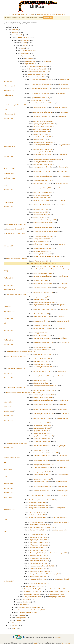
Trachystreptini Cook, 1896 (37, 515)
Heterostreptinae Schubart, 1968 (41, 84)
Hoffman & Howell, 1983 (42, 527)
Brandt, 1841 (41, 333)
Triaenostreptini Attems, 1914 (37, 518)
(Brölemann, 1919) (49, 266)
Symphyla (15, 628)
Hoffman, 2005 (39, 545)
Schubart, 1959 (43, 149)
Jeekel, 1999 (38, 540)
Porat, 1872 (40, 108)
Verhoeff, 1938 (43, 103)
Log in (63, 14)
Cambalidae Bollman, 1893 (58, 589)
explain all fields (48, 18)
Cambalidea (29, 59)
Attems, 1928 (41, 134)
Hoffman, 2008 (39, 525)
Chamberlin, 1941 (42, 117)
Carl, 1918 (42, 472)
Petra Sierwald (65, 643)
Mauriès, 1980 (38, 569)
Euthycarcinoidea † (17, 623)
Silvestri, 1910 (43, 397)
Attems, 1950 (41, 140)
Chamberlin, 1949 (42, 491)
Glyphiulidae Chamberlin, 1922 (33, 592)
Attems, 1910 (41, 364)
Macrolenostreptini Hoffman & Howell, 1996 (42, 500)
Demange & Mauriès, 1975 (45, 232)
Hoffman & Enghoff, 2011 (42, 566)
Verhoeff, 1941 (43, 112)
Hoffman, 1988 (38, 535)
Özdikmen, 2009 (38, 579)
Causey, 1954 (43, 155)
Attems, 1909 (43, 222)
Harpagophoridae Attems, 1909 (37, 74)
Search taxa (16, 14)
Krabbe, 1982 (42, 359)
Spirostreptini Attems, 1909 (39, 100)
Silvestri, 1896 (41, 482)
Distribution (32, 14)
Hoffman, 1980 (44, 124)
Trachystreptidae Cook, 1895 (32, 597)
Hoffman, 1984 (44, 465)
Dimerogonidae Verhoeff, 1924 (33, 589)
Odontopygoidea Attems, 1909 (38, 66)
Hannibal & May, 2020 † (28, 612)
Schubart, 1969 (44, 395)
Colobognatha (25, 40)
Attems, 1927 (42, 418)
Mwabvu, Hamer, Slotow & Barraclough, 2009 (48, 553)
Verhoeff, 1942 (42, 215)
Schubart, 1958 (43, 276)
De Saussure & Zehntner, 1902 (47, 159)
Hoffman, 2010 (39, 542)
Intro (10, 14)
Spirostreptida (26, 56)
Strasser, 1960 (42, 172)
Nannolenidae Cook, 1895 (32, 594)
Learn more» (58, 638)
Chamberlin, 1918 (43, 121)
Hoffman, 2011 (39, 563)
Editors (58, 14)
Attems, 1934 (42, 305)
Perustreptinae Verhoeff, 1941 (40, 93)
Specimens (39, 14)
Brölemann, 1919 (44, 264)
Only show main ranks (30, 23)
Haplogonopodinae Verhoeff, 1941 (42, 79)
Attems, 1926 (16, 294)
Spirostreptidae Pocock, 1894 (36, 77)
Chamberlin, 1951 (42, 198)
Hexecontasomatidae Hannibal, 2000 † (30, 607)
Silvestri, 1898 (42, 273)
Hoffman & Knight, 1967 (45, 220)
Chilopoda (15, 30)
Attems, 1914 (41, 129)
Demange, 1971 (42, 297)
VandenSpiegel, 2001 (40, 571)
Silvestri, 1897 (41, 183)
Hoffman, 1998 (38, 550)
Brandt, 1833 (42, 428)
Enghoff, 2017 (38, 576)
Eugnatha (24, 43)
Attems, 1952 (42, 446)
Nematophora (27, 602)
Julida (23, 48)
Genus (31, 264)
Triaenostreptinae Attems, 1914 (41, 495)
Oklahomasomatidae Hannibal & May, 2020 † (32, 610)
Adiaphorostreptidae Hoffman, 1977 (38, 72)
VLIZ (35, 643)
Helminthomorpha (23, 38)
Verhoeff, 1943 (42, 167)
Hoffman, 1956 (42, 350)
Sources (46, 14)
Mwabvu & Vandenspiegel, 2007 (45, 574)
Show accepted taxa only (12, 23)
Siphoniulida (23, 605)
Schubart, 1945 (42, 152)
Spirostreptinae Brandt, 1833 (40, 98)
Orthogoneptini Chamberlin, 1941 (39, 505)
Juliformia (26, 45)
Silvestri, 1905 (42, 132)
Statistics (53, 14)
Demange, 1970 (39, 561)
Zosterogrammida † (21, 618)
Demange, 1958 (15, 234)
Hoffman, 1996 (39, 558)
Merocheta (26, 599)
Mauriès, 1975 (42, 181)
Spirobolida (25, 53)
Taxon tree (24, 14)
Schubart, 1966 (43, 292)
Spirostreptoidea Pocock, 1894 (38, 69)
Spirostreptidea (30, 64)
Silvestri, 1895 (16, 105)
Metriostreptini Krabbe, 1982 (37, 503)
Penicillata (19, 620)
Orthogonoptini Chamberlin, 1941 (39, 508)
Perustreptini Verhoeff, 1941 (37, 512)
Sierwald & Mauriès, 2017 (18, 258)
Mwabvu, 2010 (43, 142)
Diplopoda (15, 32)
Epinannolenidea (30, 61)
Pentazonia (21, 615)
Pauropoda (15, 626)
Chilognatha (19, 35)
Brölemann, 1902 (43, 164)
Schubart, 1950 (43, 145)
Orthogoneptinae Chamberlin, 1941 (42, 89)
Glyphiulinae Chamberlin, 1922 (59, 592)
